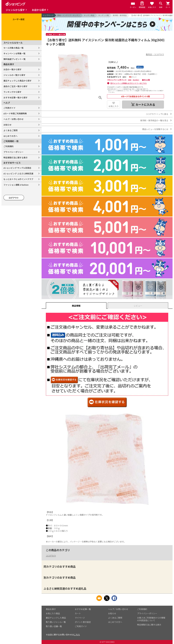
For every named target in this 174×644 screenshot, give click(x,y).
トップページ (48, 15)
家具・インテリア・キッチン (69, 15)
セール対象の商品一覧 (13, 48)
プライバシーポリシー (13, 152)
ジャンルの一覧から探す (14, 75)
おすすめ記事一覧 (83, 609)
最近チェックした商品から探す (18, 81)
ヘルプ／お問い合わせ (13, 119)
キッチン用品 (89, 15)
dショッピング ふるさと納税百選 (18, 173)
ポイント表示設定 (83, 622)
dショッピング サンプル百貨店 (17, 168)
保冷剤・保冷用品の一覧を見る (154, 120)
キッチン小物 (104, 15)
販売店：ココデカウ (155, 54)
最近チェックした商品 (56, 618)
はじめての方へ (10, 136)
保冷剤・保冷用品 (120, 15)
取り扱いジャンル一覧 (56, 622)
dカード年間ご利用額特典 (15, 113)
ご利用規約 (8, 146)
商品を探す (51, 609)
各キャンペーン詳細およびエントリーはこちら (129, 83)
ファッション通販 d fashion (16, 185)
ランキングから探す (12, 92)
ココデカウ (51, 556)
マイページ (80, 618)
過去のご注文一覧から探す (16, 86)
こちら (77, 635)
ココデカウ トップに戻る (157, 114)
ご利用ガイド (9, 108)
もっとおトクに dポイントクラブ (18, 179)
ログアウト (14, 198)
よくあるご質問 (10, 130)
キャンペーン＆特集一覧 (14, 53)
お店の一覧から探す (12, 69)
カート (78, 613)
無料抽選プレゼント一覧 (14, 59)
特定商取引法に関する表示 (16, 158)
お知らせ (7, 125)
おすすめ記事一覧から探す (16, 97)
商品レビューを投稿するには (155, 129)
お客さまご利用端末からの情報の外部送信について (151, 619)
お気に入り (114, 106)
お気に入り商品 (53, 613)
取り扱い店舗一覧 (54, 626)
